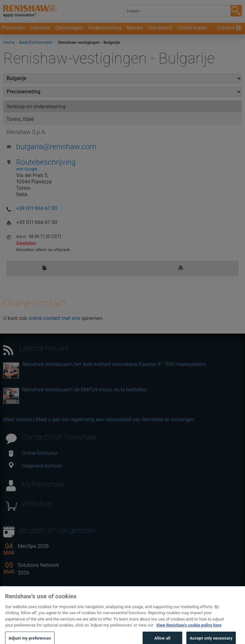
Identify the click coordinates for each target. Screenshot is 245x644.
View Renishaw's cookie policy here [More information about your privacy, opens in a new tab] (189, 630)
